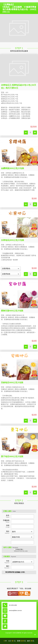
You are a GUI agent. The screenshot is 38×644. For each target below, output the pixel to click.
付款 (7, 562)
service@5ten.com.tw (15, 610)
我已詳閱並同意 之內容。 (15, 572)
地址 (7, 532)
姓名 (8, 516)
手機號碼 (6, 521)
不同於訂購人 (21, 550)
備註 (7, 567)
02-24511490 (13, 605)
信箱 (8, 526)
